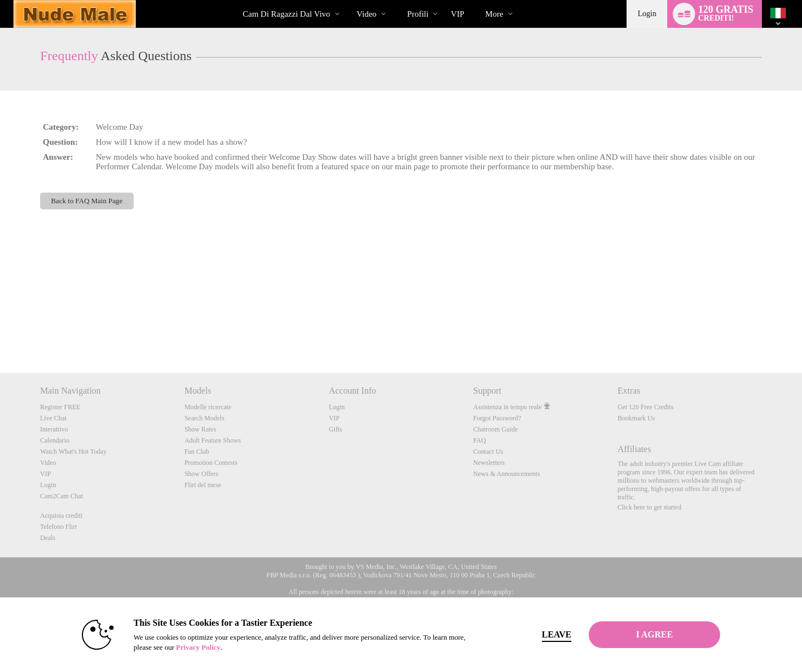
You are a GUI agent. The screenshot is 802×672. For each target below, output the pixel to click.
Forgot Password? (497, 418)
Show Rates (200, 429)
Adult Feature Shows (212, 440)
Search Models (204, 418)
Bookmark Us (636, 418)
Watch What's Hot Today (74, 452)
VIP (457, 14)
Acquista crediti (61, 516)
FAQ (480, 440)
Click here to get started (650, 507)
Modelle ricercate (208, 407)
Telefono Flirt (58, 527)
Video (366, 14)
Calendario (55, 440)
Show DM (0, 332)
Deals (48, 538)
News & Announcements (507, 474)
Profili (418, 14)
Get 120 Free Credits (645, 407)
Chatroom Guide (496, 429)
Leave (557, 634)
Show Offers (201, 474)
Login (647, 14)
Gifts (335, 429)
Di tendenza (347, 0)
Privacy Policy (198, 647)
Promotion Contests (211, 463)
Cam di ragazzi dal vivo (287, 14)
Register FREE (60, 407)
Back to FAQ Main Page (87, 201)
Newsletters (489, 463)
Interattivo (54, 429)
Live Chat (53, 418)
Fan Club (197, 452)
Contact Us (488, 452)
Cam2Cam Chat (62, 496)
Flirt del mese (203, 485)
